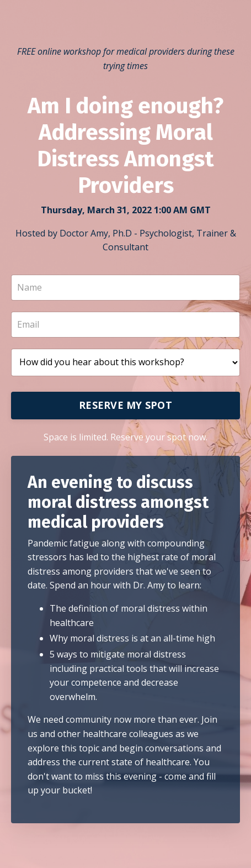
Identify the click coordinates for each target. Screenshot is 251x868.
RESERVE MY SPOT (126, 405)
